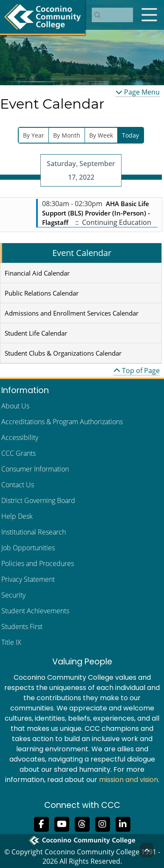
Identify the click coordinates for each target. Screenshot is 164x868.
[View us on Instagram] (102, 824)
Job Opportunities (28, 548)
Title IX (11, 642)
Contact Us (18, 485)
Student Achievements (35, 611)
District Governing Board (38, 500)
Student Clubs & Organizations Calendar (63, 353)
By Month (67, 135)
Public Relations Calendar (42, 293)
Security (13, 595)
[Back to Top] (147, 850)
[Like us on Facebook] (41, 824)
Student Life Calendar (36, 333)
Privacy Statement (28, 579)
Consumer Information (35, 469)
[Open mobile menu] (149, 15)
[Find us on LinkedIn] (123, 824)
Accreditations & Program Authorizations (62, 422)
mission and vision (129, 780)
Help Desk (17, 516)
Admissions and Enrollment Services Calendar (72, 313)
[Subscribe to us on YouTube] (62, 824)
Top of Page (137, 371)
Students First (22, 627)
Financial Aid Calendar (37, 273)
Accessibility (20, 437)
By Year (34, 135)
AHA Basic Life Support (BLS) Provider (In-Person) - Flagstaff (96, 213)
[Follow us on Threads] (82, 824)
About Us (15, 406)
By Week (101, 135)
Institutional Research (34, 532)
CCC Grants (18, 453)
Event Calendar (82, 253)
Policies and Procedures (38, 563)
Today (130, 135)
